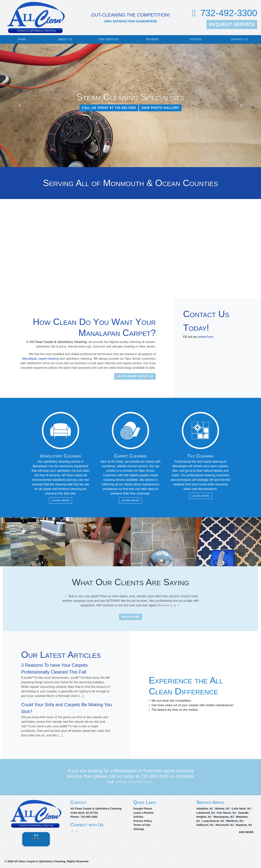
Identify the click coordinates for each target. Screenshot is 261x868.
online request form (134, 782)
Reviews (152, 39)
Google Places (143, 809)
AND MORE (246, 832)
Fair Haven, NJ (227, 813)
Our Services (109, 39)
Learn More (61, 500)
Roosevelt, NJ (225, 825)
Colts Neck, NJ (241, 809)
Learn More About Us (135, 376)
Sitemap (139, 829)
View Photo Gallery (160, 108)
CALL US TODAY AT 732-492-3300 (109, 108)
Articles (138, 817)
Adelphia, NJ (205, 809)
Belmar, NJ (222, 809)
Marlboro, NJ (235, 821)
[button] (20, 105)
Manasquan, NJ (224, 817)
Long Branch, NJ (213, 821)
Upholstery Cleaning (61, 456)
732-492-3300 (229, 13)
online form (206, 337)
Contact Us (239, 39)
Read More (130, 617)
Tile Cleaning (200, 456)
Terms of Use (142, 825)
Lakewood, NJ (206, 813)
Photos (196, 39)
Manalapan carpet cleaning (40, 359)
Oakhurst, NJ (205, 825)
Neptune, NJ (244, 825)
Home (22, 39)
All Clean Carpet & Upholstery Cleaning (40, 861)
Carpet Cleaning (130, 456)
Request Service (232, 24)
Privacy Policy (143, 821)
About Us (65, 39)
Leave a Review (144, 813)
